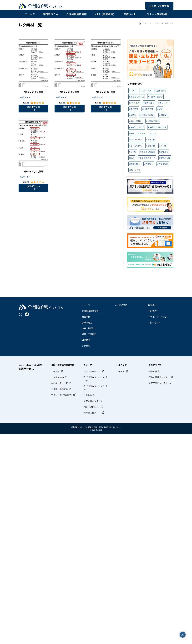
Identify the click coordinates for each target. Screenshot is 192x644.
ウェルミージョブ (92, 371)
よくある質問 (121, 305)
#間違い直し (149, 103)
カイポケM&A (58, 377)
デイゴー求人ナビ (60, 389)
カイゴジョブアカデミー (94, 388)
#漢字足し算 (165, 158)
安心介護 (153, 371)
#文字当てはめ (153, 121)
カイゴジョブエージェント (94, 379)
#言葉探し (149, 164)
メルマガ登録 (159, 6)
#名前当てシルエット (157, 127)
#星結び (133, 115)
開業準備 (86, 317)
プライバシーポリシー (159, 317)
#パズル (133, 90)
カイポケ (55, 371)
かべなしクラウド (60, 383)
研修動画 (86, 340)
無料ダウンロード (34, 109)
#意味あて (164, 152)
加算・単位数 (88, 328)
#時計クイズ (135, 170)
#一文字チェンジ (155, 97)
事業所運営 (87, 322)
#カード (142, 133)
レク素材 (86, 346)
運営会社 (152, 305)
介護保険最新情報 (76, 14)
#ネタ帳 (133, 152)
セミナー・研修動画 (156, 14)
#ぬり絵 (163, 146)
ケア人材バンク (91, 401)
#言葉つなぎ (163, 164)
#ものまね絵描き (148, 152)
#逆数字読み (161, 90)
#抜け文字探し (136, 121)
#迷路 (132, 133)
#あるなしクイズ (137, 97)
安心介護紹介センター (159, 377)
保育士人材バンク (92, 413)
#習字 (160, 109)
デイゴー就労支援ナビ (62, 395)
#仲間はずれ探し (148, 115)
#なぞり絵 (151, 146)
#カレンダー (164, 103)
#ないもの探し (136, 146)
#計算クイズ (148, 109)
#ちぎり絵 (151, 139)
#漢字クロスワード (147, 158)
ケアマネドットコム (158, 383)
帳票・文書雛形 (89, 334)
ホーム (146, 23)
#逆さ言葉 (134, 109)
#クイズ (153, 133)
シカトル (88, 395)
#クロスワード (136, 139)
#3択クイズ (25, 97)
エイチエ (120, 371)
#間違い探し (135, 164)
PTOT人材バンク (91, 407)
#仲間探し (164, 115)
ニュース (30, 14)
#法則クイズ (146, 90)
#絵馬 (132, 158)
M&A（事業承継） (105, 14)
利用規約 (152, 311)
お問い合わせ (154, 322)
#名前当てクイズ (137, 127)
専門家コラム (51, 14)
